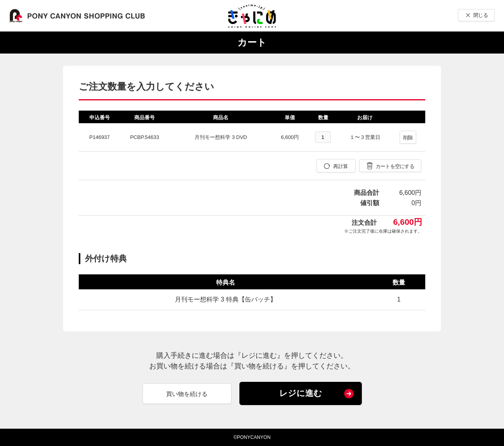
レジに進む (301, 393)
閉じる (481, 15)
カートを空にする (395, 166)
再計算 (340, 166)
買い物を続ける (187, 394)
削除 (408, 138)
